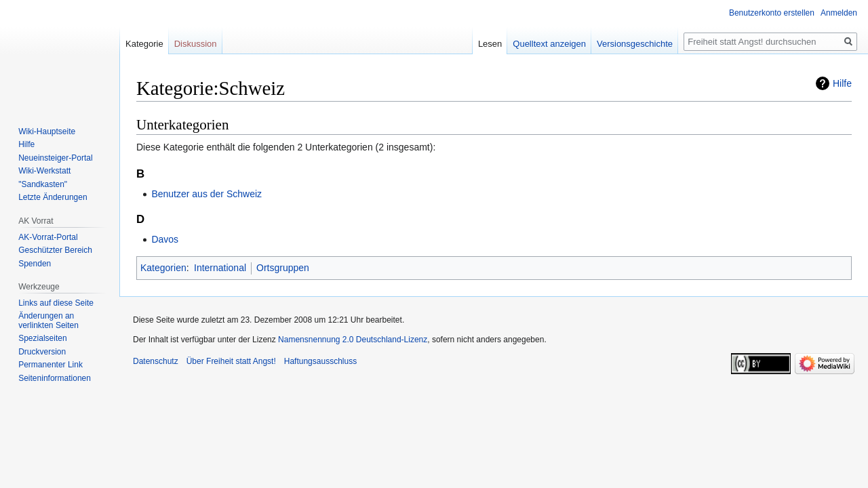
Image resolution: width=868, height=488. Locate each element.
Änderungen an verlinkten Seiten (48, 321)
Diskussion (196, 44)
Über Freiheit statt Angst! (231, 361)
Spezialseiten (42, 338)
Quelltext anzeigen (549, 44)
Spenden (35, 264)
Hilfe (842, 83)
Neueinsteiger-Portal (55, 158)
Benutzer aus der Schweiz (206, 194)
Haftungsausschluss (320, 361)
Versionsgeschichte (635, 44)
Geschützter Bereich (55, 250)
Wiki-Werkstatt (44, 171)
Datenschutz (156, 361)
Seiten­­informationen (55, 378)
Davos (165, 239)
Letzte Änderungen (53, 197)
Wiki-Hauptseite (47, 131)
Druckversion (42, 352)
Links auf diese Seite (56, 303)
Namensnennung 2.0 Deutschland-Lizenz (353, 340)
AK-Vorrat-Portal (48, 237)
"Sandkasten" (43, 184)
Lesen (490, 44)
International (220, 268)
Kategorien (163, 268)
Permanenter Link (51, 365)
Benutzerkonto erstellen (772, 13)
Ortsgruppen (283, 268)
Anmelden (839, 13)
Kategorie (144, 44)
